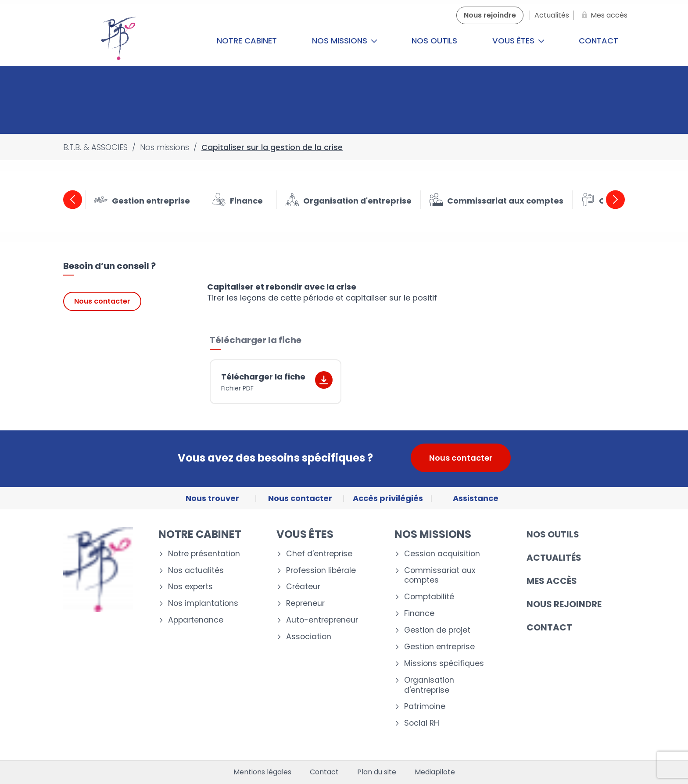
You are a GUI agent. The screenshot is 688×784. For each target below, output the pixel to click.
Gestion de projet (437, 630)
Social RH (422, 723)
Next (615, 199)
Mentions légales (262, 772)
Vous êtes (518, 41)
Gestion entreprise (439, 647)
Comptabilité (429, 597)
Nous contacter (102, 301)
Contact (598, 41)
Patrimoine (425, 707)
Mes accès (552, 581)
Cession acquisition (442, 554)
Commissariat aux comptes (440, 576)
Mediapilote (435, 772)
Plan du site (377, 772)
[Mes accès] (603, 15)
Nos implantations (203, 603)
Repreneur (305, 603)
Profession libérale (321, 571)
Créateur (303, 587)
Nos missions (345, 41)
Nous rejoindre (564, 604)
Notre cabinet (247, 41)
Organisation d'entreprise (429, 685)
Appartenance (196, 620)
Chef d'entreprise (319, 554)
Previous (73, 199)
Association (309, 637)
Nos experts (190, 587)
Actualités (554, 558)
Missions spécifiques (444, 664)
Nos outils (434, 41)
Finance (419, 614)
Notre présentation (204, 554)
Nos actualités (196, 571)
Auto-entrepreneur (322, 620)
